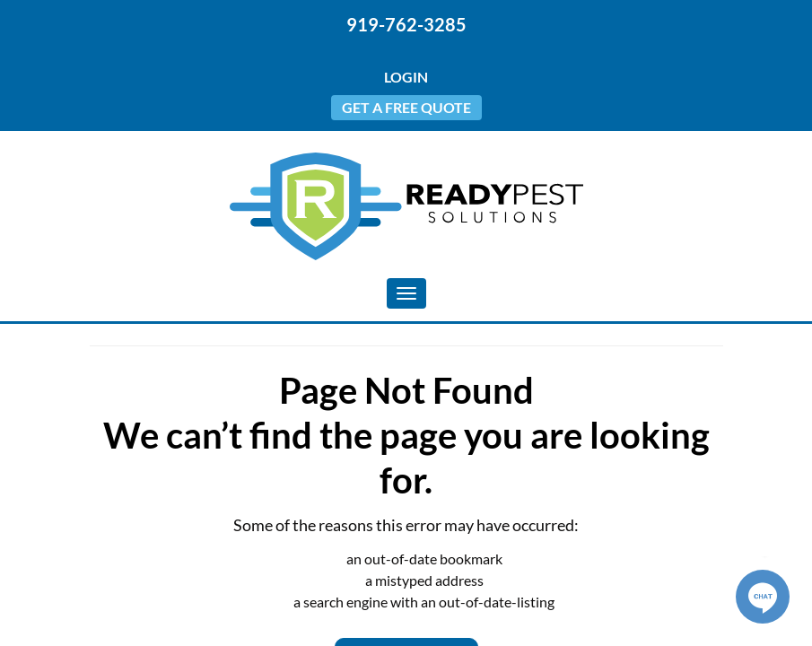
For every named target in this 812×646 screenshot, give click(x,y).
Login (406, 77)
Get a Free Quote (406, 107)
